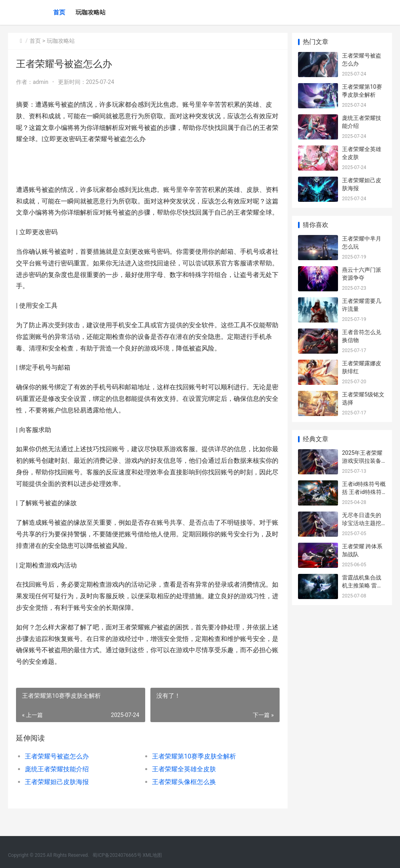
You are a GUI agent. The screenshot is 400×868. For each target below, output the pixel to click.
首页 (59, 12)
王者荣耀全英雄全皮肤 (182, 781)
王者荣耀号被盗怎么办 (57, 768)
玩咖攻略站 (91, 12)
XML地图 (152, 855)
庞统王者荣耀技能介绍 (57, 781)
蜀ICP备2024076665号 (117, 855)
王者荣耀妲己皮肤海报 (57, 793)
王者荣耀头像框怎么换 (182, 793)
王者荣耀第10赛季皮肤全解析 (192, 768)
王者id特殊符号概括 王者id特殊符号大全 (364, 492)
